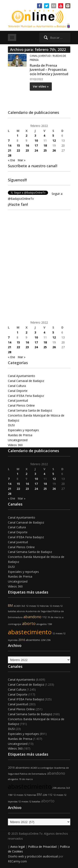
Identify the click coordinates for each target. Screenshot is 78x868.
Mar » (22, 160)
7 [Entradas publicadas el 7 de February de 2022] (9, 140)
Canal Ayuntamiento (22, 376)
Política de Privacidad (42, 847)
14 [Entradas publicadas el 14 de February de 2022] (10, 145)
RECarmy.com (17, 861)
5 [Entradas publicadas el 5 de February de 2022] (53, 135)
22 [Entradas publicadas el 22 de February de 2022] (18, 150)
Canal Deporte (18, 391)
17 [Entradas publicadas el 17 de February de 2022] (36, 145)
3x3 (23, 606)
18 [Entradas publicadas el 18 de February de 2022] (45, 145)
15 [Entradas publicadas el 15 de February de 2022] (18, 145)
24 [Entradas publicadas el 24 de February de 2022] (36, 150)
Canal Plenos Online (21, 405)
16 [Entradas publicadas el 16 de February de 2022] (27, 145)
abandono (32, 617)
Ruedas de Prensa (20, 435)
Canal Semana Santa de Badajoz (30, 410)
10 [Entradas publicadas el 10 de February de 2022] (36, 140)
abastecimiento (30, 632)
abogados (41, 624)
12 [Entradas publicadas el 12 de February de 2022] (54, 140)
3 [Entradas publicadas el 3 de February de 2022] (35, 135)
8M (10, 606)
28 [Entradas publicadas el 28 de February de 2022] (10, 155)
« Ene (12, 160)
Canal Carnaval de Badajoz (26, 381)
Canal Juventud (40, 56)
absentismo (33, 640)
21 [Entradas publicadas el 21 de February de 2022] (10, 150)
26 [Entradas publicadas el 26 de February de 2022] (54, 150)
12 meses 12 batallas (29, 802)
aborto (29, 623)
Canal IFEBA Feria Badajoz (26, 396)
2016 (22, 640)
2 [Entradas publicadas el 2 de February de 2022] (26, 135)
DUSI (11, 425)
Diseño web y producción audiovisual (33, 856)
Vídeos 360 (15, 445)
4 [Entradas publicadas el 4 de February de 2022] (44, 135)
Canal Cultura (17, 386)
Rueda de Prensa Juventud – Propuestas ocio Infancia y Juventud (49, 70)
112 (44, 617)
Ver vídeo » (41, 86)
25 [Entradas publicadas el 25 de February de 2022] (45, 150)
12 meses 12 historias (37, 606)
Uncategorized (18, 440)
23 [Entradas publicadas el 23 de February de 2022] (27, 150)
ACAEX (17, 606)
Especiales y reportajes (23, 430)
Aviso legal (18, 847)
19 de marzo (54, 617)
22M (43, 640)
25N (48, 640)
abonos (21, 611)
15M (50, 624)
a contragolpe (46, 768)
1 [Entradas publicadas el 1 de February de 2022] (17, 135)
